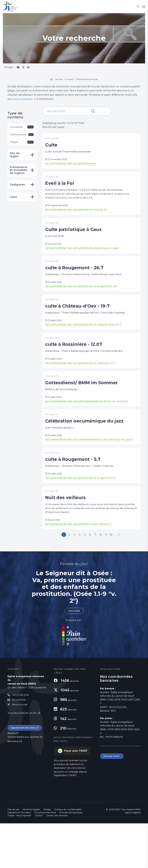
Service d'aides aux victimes (23, 782)
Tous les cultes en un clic (22, 758)
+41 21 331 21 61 (20, 740)
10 (116, 578)
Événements (22, 135)
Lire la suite (74, 655)
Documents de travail (45, 857)
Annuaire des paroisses (71, 857)
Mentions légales (31, 854)
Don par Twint (112, 801)
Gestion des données (57, 860)
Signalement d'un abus (24, 773)
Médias (47, 854)
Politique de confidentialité (68, 854)
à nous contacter (22, 99)
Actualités (22, 127)
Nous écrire (19, 745)
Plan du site (13, 854)
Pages (22, 143)
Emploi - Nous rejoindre (19, 860)
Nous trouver (20, 750)
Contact (39, 860)
